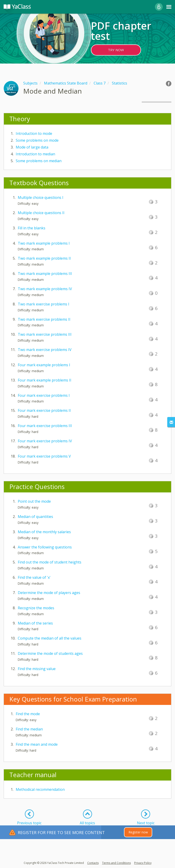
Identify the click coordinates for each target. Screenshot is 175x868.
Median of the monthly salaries (44, 532)
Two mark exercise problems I (44, 304)
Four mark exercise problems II (44, 410)
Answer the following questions (45, 547)
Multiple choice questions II (41, 213)
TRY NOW (116, 50)
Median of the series (35, 623)
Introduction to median (35, 154)
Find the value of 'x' (34, 577)
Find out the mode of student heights (50, 562)
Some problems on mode (37, 140)
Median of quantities (35, 517)
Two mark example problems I (44, 243)
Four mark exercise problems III (45, 426)
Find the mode (28, 714)
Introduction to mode (34, 133)
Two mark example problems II (44, 258)
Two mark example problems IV (45, 289)
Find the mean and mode (37, 744)
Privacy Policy (143, 863)
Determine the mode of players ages (49, 593)
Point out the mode (34, 501)
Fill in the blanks (32, 228)
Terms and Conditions (116, 863)
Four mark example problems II (45, 380)
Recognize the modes (36, 608)
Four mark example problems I (44, 365)
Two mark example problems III (45, 274)
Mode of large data (32, 147)
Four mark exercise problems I (44, 395)
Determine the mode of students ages (50, 653)
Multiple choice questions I (41, 197)
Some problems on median (39, 161)
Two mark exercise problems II (44, 319)
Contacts (93, 863)
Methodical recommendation (40, 789)
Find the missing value (37, 669)
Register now (138, 832)
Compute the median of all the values (50, 638)
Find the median (29, 729)
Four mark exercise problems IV (45, 441)
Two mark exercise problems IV (45, 350)
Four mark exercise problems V (44, 456)
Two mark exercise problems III (45, 334)
